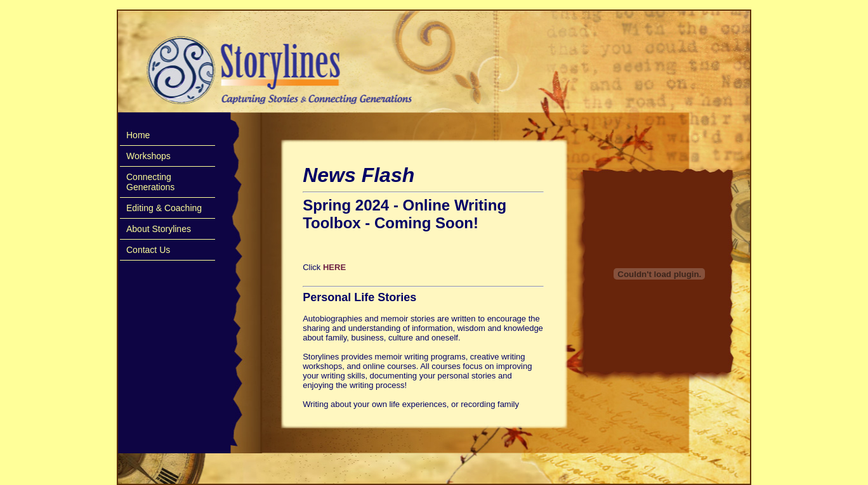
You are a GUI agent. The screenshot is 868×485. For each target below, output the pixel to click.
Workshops (148, 156)
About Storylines (159, 229)
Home (138, 135)
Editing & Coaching (164, 208)
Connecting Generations (150, 182)
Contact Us (148, 250)
